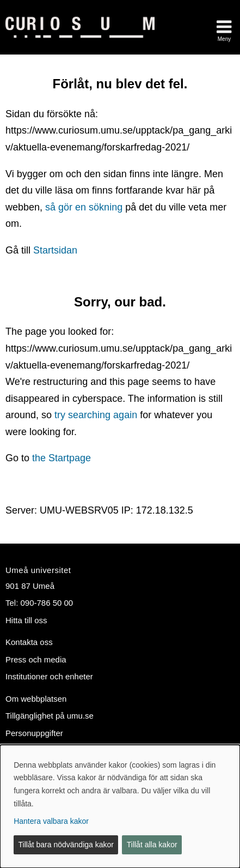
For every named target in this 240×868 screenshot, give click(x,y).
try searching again (96, 415)
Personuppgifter (34, 733)
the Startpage (61, 458)
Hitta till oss (26, 620)
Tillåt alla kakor (152, 845)
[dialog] (120, 806)
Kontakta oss (29, 642)
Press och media (36, 659)
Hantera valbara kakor (51, 821)
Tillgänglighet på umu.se (50, 716)
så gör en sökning (84, 207)
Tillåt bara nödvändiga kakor (66, 845)
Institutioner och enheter (49, 676)
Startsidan (55, 250)
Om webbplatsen (36, 699)
